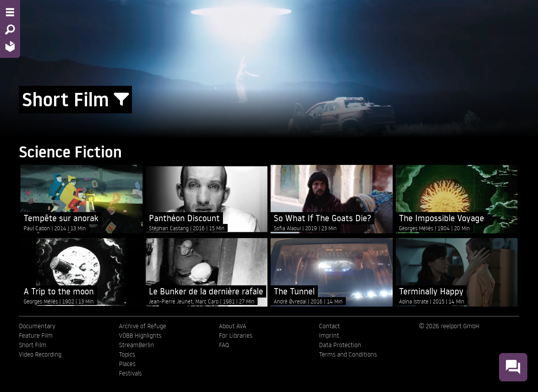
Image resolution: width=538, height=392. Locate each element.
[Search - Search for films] (10, 30)
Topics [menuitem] (127, 354)
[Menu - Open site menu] (10, 12)
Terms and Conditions (348, 354)
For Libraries (236, 335)
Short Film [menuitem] (33, 345)
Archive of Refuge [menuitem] (143, 326)
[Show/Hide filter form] (121, 100)
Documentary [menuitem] (37, 326)
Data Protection (340, 345)
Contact (329, 326)
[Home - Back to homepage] (10, 46)
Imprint (329, 335)
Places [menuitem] (127, 364)
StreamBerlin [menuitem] (136, 345)
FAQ (224, 345)
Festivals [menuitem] (130, 373)
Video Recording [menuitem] (40, 354)
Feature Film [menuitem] (36, 335)
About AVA (233, 326)
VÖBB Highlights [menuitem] (140, 335)
